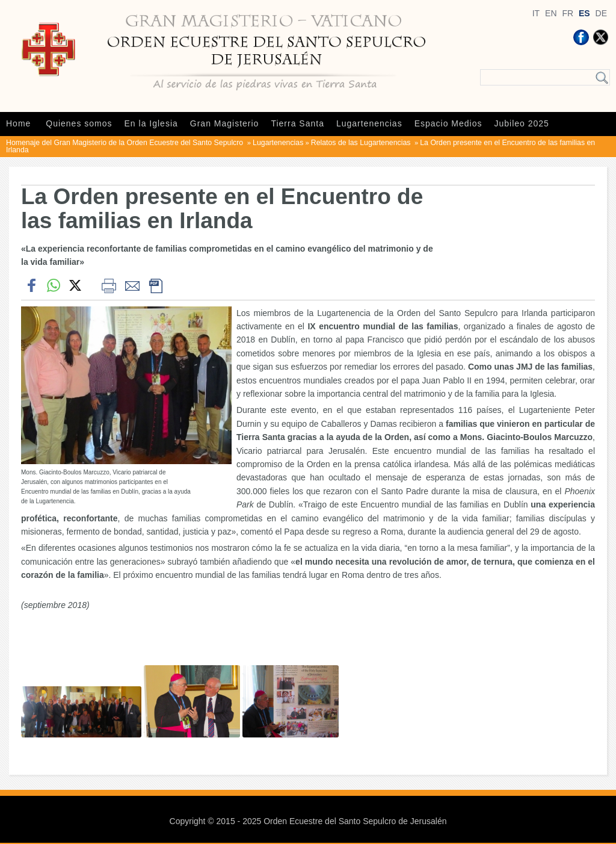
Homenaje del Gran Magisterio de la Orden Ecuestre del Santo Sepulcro (126, 143)
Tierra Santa (297, 123)
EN (551, 13)
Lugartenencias (369, 123)
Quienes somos (79, 123)
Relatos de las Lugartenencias (362, 143)
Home (18, 123)
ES (584, 13)
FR (568, 13)
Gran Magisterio (225, 123)
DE (601, 13)
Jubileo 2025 (522, 123)
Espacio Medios (448, 123)
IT (536, 13)
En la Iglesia (151, 123)
